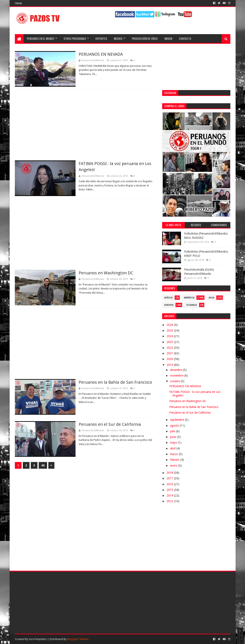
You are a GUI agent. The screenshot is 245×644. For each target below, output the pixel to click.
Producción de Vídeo (145, 38)
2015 (170, 490)
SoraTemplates (38, 639)
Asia (211, 298)
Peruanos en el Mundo (40, 38)
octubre (175, 381)
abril (173, 448)
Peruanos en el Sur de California (110, 424)
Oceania (192, 305)
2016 (170, 484)
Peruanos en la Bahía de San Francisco (115, 382)
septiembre (178, 420)
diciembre (177, 370)
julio (173, 431)
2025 (170, 330)
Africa (168, 298)
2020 (170, 359)
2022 (170, 348)
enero (174, 466)
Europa (169, 305)
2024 (170, 336)
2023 (170, 342)
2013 (170, 501)
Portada (18, 3)
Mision (168, 38)
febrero (175, 460)
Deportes (101, 38)
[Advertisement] (86, 125)
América (189, 298)
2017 (170, 478)
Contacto (185, 38)
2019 (170, 365)
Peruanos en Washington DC (106, 273)
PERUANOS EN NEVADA (101, 54)
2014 (170, 496)
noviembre (177, 376)
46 (43, 465)
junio (174, 437)
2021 (170, 353)
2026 (170, 325)
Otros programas (75, 38)
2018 (170, 473)
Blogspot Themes (78, 639)
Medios (118, 38)
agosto (175, 426)
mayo (174, 443)
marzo (174, 454)
